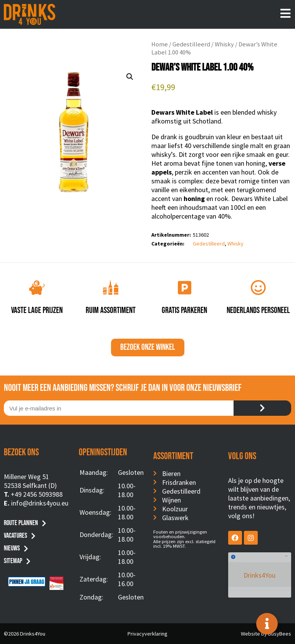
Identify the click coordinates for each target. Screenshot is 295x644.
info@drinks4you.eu (40, 503)
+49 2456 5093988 (37, 494)
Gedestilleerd (191, 44)
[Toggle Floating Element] (267, 624)
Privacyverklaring (147, 634)
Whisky (224, 44)
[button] (130, 77)
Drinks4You (259, 564)
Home (160, 44)
